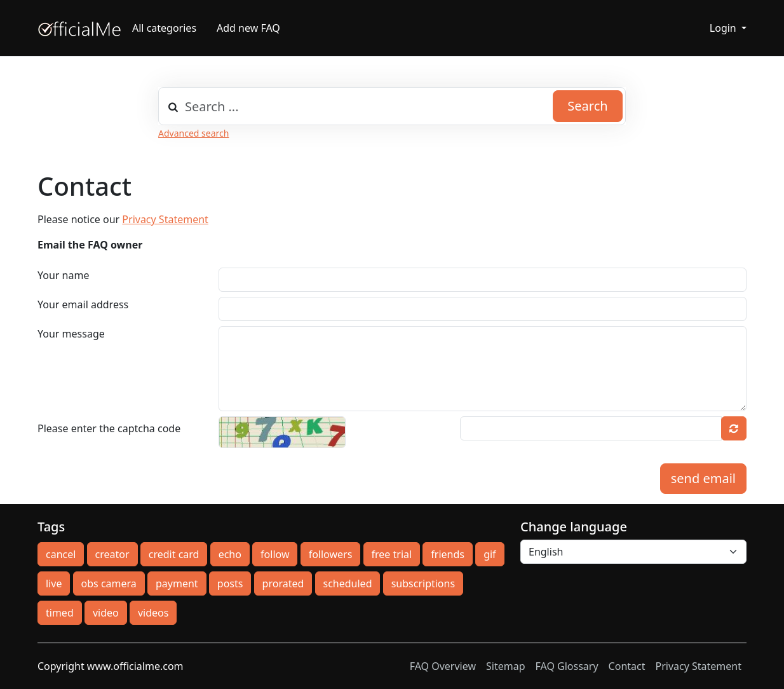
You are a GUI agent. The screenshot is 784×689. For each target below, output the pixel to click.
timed (60, 613)
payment (177, 583)
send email (703, 478)
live (54, 583)
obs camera (109, 583)
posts (230, 583)
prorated (283, 583)
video (106, 613)
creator (112, 554)
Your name (63, 275)
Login (724, 28)
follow (275, 554)
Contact (627, 666)
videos (153, 613)
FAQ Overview (443, 666)
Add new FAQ (248, 28)
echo (230, 554)
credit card (174, 554)
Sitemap (506, 666)
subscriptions (423, 583)
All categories (164, 28)
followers (331, 554)
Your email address (83, 304)
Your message (71, 334)
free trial (392, 554)
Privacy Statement (165, 219)
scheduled (348, 583)
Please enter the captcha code (109, 428)
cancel (61, 554)
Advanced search (193, 133)
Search (587, 106)
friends (448, 554)
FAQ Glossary (567, 666)
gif (490, 554)
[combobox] (392, 106)
